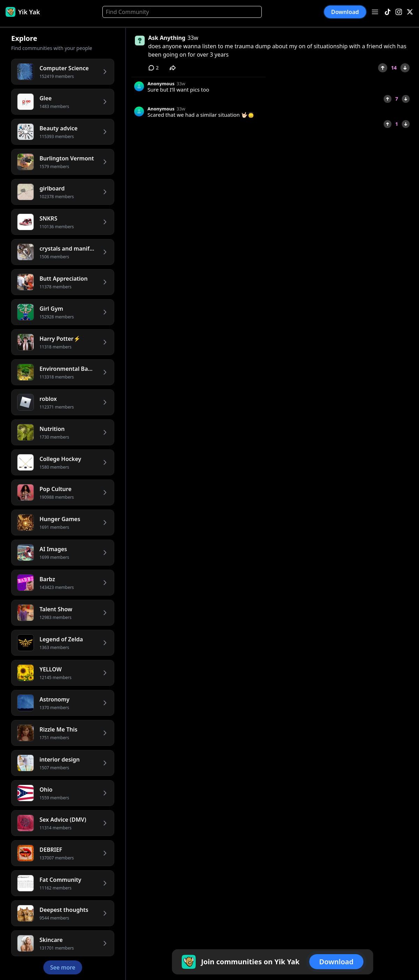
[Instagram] (399, 12)
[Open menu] (375, 12)
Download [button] (345, 12)
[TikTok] (388, 12)
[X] (410, 12)
